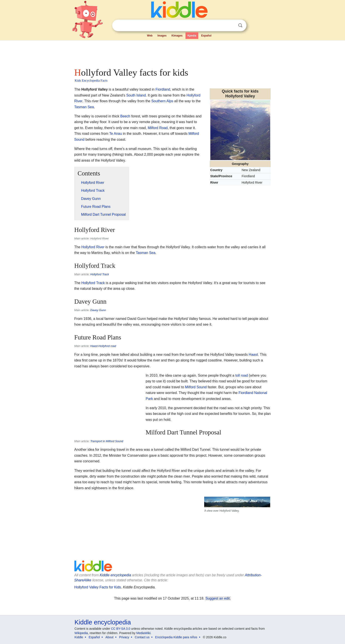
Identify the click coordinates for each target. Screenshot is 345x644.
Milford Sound (196, 387)
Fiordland (163, 89)
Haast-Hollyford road (103, 346)
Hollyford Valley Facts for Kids (98, 587)
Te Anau (116, 134)
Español (206, 36)
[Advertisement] (172, 53)
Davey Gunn (98, 310)
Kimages (177, 36)
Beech (125, 116)
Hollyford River (93, 247)
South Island (136, 95)
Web (150, 36)
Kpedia (192, 36)
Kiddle (79, 637)
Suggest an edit (218, 598)
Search (240, 25)
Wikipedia (81, 633)
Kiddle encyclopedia (103, 622)
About (109, 637)
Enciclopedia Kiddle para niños (176, 637)
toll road (241, 375)
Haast (253, 355)
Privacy (124, 637)
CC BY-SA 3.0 (120, 629)
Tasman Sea (84, 107)
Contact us (142, 637)
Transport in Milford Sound (107, 441)
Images (162, 36)
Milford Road (158, 128)
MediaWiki (144, 633)
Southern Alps (162, 101)
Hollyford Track (100, 274)
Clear (231, 26)
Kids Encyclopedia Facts (91, 80)
